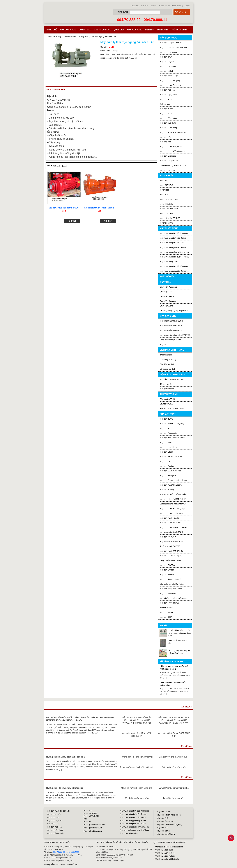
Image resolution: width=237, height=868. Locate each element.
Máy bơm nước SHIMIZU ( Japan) (174, 527)
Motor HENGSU (166, 204)
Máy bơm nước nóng (168, 128)
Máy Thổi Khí (165, 142)
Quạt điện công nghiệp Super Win (174, 311)
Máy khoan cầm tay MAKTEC (172, 330)
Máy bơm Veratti (167, 612)
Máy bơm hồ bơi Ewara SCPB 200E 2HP (174, 734)
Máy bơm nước (68, 30)
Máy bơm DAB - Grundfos (170, 471)
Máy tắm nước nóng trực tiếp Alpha (174, 257)
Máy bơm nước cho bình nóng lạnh (137, 788)
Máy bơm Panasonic (168, 433)
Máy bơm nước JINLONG (170, 523)
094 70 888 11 (59, 852)
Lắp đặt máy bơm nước (174, 798)
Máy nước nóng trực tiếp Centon (173, 238)
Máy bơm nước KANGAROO (172, 551)
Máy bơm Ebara (166, 452)
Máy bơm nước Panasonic (171, 85)
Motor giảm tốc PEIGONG (94, 825)
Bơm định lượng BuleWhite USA (173, 504)
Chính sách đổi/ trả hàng (165, 856)
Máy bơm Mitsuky (167, 490)
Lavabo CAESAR (167, 404)
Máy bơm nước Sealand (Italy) (172, 509)
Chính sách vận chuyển (165, 853)
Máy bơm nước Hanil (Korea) (172, 513)
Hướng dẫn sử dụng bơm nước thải (137, 757)
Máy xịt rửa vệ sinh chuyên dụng (173, 598)
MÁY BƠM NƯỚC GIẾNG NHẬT (173, 494)
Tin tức (168, 6)
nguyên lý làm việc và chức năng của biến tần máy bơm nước (179, 633)
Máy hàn (163, 345)
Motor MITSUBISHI (91, 816)
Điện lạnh (163, 30)
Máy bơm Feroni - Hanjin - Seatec (174, 480)
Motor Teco (164, 190)
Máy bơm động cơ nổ (169, 95)
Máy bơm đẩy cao (167, 62)
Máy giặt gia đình (167, 389)
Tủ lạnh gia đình (167, 384)
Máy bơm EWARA (167, 565)
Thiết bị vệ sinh (179, 30)
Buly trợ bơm (165, 104)
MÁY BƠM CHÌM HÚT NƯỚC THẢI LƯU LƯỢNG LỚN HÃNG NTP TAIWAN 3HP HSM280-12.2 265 (174, 720)
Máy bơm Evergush (168, 476)
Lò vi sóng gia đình (168, 369)
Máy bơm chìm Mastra (169, 447)
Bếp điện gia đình (167, 364)
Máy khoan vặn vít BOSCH (171, 326)
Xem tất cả (186, 707)
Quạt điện (119, 30)
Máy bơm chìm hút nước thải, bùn (174, 47)
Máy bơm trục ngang (168, 52)
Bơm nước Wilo (166, 608)
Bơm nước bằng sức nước (174, 767)
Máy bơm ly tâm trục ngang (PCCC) (64, 208)
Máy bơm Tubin (166, 99)
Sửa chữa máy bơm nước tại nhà (174, 788)
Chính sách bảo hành (164, 850)
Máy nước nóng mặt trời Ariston (133, 824)
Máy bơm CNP (166, 617)
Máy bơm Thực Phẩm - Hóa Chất (173, 132)
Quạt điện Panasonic (168, 287)
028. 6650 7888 (73, 852)
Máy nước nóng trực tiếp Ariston (173, 243)
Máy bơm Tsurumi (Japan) (171, 579)
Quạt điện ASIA (166, 292)
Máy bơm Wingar (167, 570)
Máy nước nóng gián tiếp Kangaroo (174, 271)
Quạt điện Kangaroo (168, 301)
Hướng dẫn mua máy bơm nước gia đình (65, 757)
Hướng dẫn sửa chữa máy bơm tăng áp (65, 788)
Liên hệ (187, 6)
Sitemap (180, 6)
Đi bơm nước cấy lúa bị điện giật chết (137, 767)
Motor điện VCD (166, 223)
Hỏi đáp (161, 6)
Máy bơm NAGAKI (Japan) (171, 485)
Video (174, 6)
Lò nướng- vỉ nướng (168, 360)
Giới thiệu (145, 6)
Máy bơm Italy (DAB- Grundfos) (173, 151)
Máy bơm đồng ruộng (169, 118)
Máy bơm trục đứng (168, 123)
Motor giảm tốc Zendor (93, 831)
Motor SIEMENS (167, 185)
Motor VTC (164, 195)
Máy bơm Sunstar (167, 575)
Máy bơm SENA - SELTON (171, 457)
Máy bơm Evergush (168, 156)
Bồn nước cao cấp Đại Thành (172, 409)
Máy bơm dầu (165, 137)
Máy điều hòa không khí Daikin (172, 379)
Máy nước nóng (103, 30)
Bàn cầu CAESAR (167, 399)
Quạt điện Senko (167, 296)
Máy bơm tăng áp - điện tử (171, 43)
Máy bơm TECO (166, 419)
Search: (123, 12)
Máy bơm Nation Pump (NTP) (172, 424)
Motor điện (85, 30)
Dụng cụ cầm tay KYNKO (170, 340)
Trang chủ (135, 6)
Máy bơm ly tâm (166, 109)
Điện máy (150, 30)
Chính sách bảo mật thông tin (167, 859)
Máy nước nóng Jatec (169, 262)
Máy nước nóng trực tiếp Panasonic (174, 233)
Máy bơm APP (166, 443)
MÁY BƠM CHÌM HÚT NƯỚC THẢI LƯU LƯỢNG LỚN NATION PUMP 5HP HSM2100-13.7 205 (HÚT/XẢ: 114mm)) (80, 719)
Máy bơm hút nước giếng (170, 80)
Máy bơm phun (166, 57)
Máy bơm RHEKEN (168, 593)
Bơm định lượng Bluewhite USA (173, 165)
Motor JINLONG (166, 213)
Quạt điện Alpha (166, 306)
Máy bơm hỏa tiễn (167, 90)
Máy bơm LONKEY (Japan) (171, 556)
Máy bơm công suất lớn (68, 37)
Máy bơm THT (166, 428)
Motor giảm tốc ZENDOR (170, 218)
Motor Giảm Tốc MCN (169, 209)
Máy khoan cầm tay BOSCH (171, 321)
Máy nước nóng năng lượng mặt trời (175, 252)
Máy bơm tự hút (166, 71)
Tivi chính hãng (166, 355)
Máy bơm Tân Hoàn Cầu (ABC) (173, 438)
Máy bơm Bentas (163, 831)
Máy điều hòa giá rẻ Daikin (171, 589)
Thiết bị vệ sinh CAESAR (170, 546)
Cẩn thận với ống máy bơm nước (174, 757)
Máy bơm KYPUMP (168, 537)
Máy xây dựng (135, 30)
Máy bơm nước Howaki (169, 518)
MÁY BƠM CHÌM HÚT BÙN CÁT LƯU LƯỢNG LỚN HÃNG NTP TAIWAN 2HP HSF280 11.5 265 (137, 720)
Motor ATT (164, 180)
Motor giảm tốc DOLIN (169, 199)
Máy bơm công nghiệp (169, 76)
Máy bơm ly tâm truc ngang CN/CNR (100, 208)
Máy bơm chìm (53, 817)
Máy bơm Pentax (167, 466)
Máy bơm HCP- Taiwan (169, 603)
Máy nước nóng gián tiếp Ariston (173, 247)
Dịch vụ (154, 6)
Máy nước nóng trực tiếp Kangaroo (174, 266)
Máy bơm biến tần (167, 170)
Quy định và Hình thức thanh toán (169, 847)
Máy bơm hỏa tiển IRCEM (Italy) (173, 499)
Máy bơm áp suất (167, 114)
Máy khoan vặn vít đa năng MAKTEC (175, 335)
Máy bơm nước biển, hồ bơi (171, 147)
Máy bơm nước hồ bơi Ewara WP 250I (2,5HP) (137, 734)
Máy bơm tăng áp (54, 814)
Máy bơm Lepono (167, 461)
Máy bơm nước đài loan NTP (59, 811)
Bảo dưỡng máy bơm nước (137, 798)
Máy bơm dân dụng (168, 66)
